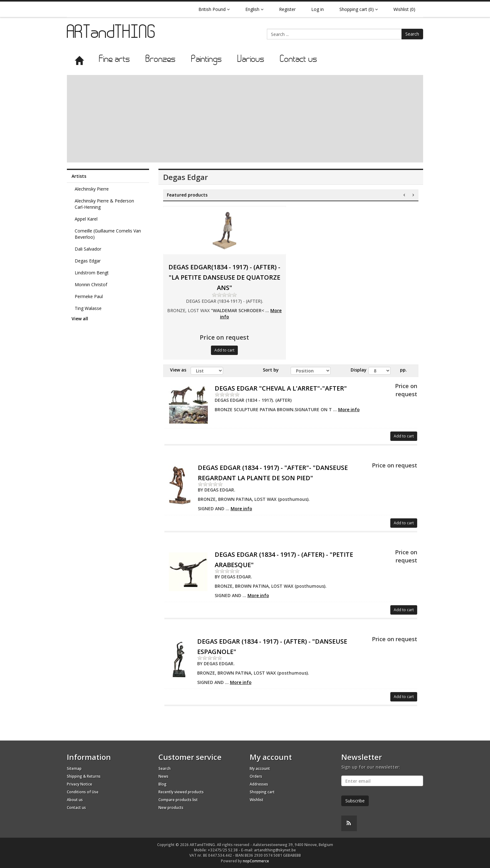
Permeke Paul (89, 296)
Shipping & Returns (84, 776)
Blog (162, 784)
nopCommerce (256, 861)
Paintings (207, 60)
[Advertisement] (245, 119)
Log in (317, 9)
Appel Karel (86, 219)
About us (75, 800)
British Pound (214, 9)
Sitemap (74, 768)
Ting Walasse (88, 308)
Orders (256, 776)
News (163, 776)
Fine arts (115, 60)
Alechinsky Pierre (92, 189)
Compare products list (178, 800)
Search (412, 34)
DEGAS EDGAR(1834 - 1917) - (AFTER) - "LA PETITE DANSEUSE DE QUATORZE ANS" (224, 277)
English (254, 9)
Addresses (259, 784)
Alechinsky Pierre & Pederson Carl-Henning (104, 204)
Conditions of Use (83, 792)
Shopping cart (262, 792)
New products (171, 808)
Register (287, 9)
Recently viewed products (181, 792)
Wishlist (257, 800)
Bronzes (161, 60)
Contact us (299, 60)
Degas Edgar (88, 261)
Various (251, 60)
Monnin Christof (91, 284)
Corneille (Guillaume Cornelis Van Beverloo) (108, 234)
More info (349, 409)
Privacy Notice (80, 784)
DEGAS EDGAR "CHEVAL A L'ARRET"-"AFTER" (281, 388)
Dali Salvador (88, 249)
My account (260, 768)
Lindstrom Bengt (92, 273)
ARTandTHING (112, 34)
